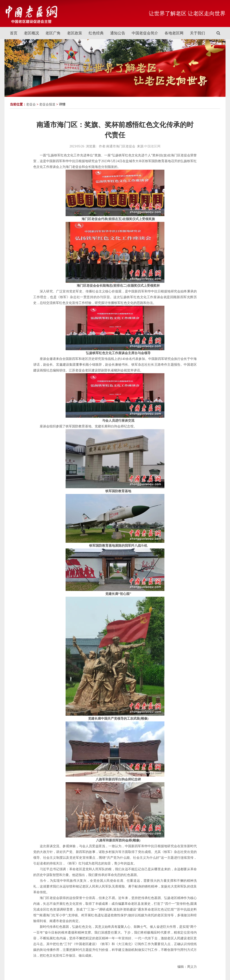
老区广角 (53, 33)
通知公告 (118, 33)
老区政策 (75, 33)
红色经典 (96, 33)
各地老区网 (174, 33)
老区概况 (31, 33)
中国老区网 (152, 146)
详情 (62, 104)
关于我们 (197, 33)
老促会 (31, 104)
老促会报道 (47, 104)
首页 (14, 33)
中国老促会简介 (145, 33)
